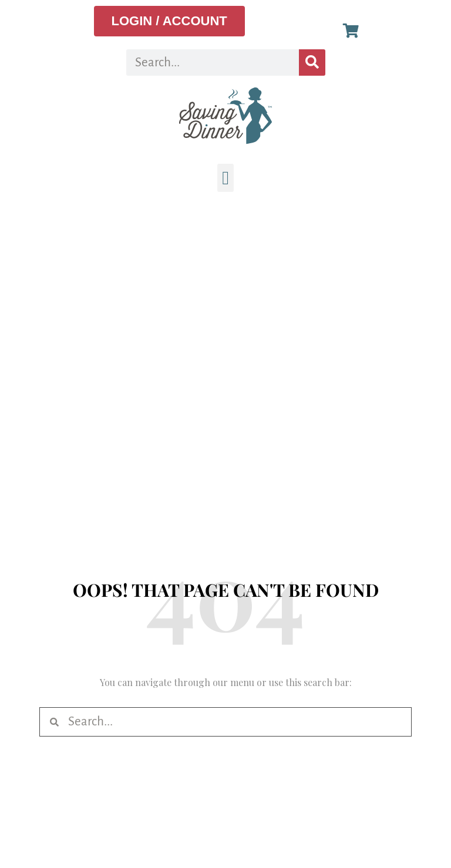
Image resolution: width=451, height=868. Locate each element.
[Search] (312, 63)
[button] (225, 178)
